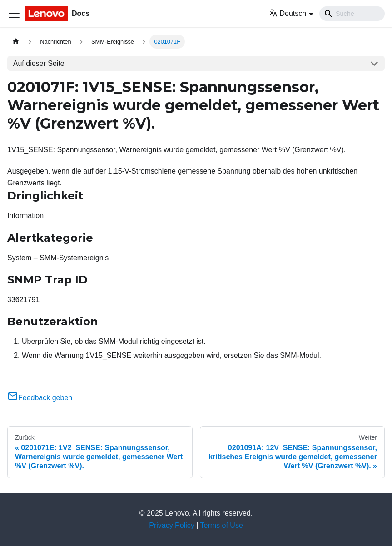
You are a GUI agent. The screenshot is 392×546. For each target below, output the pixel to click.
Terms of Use (222, 525)
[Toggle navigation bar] (14, 14)
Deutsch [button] (288, 13)
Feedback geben (40, 398)
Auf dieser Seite (39, 63)
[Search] (352, 14)
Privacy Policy (172, 525)
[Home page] (16, 42)
